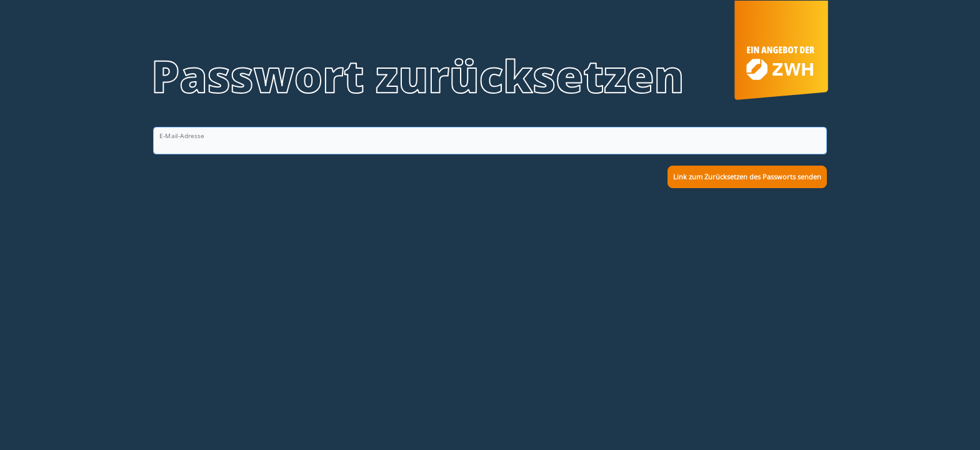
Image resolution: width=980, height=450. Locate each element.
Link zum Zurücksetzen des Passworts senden (747, 177)
